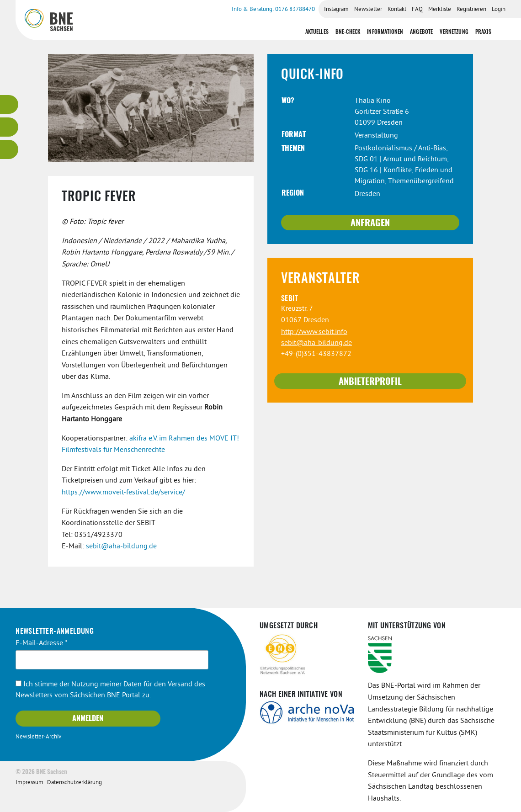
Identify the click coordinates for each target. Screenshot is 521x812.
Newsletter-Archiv (38, 737)
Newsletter (368, 10)
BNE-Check (348, 32)
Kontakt (397, 10)
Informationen (385, 32)
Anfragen (370, 223)
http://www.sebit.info (314, 332)
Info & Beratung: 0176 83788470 (273, 10)
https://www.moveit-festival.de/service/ (123, 493)
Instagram (336, 10)
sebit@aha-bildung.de (121, 547)
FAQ (417, 10)
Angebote (421, 32)
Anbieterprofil (370, 382)
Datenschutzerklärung (74, 783)
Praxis (483, 32)
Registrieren (471, 10)
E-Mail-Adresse (42, 643)
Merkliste (440, 10)
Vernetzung (454, 32)
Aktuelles (317, 32)
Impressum (29, 783)
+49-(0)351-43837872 (316, 354)
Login (499, 10)
